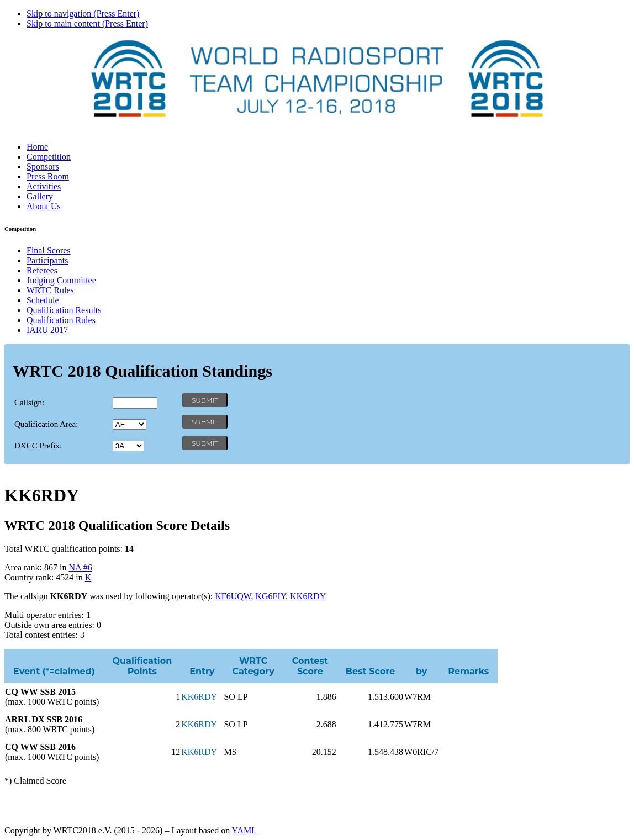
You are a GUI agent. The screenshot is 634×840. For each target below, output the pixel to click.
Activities (44, 186)
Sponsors (43, 167)
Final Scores (49, 250)
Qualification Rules (61, 320)
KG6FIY (270, 596)
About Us (44, 206)
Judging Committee (61, 280)
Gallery (40, 196)
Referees (42, 270)
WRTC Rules (50, 290)
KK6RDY (308, 596)
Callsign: (29, 403)
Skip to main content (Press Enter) (87, 23)
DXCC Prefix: (38, 446)
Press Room (48, 176)
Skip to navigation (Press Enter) (83, 14)
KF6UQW (233, 596)
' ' (130, 424)
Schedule (43, 300)
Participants (47, 260)
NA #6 (80, 567)
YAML (244, 830)
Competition (49, 157)
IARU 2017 (47, 330)
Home (37, 147)
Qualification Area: (46, 424)
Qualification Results (64, 310)
